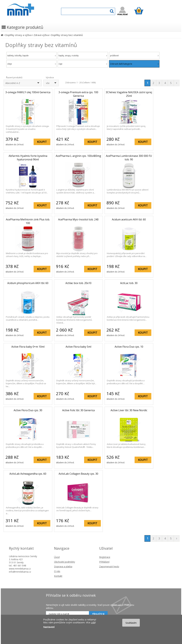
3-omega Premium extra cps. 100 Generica (78, 94)
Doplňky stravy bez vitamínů (67, 35)
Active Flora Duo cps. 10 (129, 347)
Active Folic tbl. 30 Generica (78, 410)
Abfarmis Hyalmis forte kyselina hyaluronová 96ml (28, 158)
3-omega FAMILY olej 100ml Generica (28, 92)
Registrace (105, 557)
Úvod (57, 557)
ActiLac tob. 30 (129, 283)
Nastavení (49, 627)
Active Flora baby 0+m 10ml (28, 347)
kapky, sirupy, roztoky (83, 56)
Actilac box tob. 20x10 (78, 283)
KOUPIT (42, 142)
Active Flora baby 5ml (78, 347)
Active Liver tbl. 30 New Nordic (129, 410)
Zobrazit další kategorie (134, 64)
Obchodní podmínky (65, 562)
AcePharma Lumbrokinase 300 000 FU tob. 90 (129, 158)
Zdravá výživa (41, 35)
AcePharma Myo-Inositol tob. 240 (78, 219)
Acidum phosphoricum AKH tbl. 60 (28, 283)
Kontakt (58, 576)
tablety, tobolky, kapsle (31, 56)
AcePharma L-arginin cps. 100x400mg (78, 156)
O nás (57, 571)
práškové (134, 56)
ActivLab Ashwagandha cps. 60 (28, 474)
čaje (83, 64)
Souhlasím (131, 623)
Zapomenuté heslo (109, 566)
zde (93, 622)
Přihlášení (104, 562)
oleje (31, 64)
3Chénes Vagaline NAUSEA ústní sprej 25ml (129, 94)
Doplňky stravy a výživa (18, 35)
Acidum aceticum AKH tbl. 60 (129, 219)
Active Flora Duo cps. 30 (28, 410)
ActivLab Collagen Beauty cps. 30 (78, 474)
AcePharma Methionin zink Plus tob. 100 (28, 221)
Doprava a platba (63, 566)
